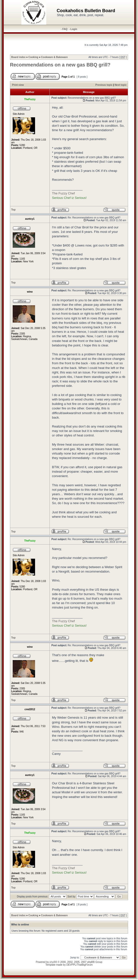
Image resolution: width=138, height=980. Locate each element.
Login (74, 29)
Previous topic (104, 85)
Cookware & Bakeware (54, 57)
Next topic (121, 85)
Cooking (33, 57)
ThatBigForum (85, 965)
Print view (18, 85)
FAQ (65, 29)
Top (13, 210)
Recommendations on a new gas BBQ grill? (60, 65)
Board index (18, 57)
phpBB (53, 962)
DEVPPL (71, 965)
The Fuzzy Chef (63, 193)
